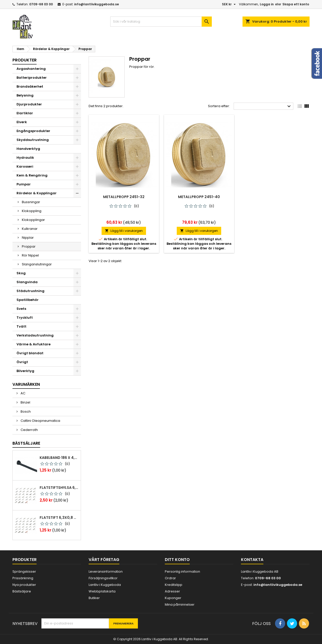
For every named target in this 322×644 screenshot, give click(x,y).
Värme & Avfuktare (34, 344)
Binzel (25, 402)
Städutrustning (30, 291)
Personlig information (182, 571)
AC (23, 393)
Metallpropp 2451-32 (124, 197)
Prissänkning (23, 578)
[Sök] (161, 22)
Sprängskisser (24, 571)
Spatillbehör (28, 300)
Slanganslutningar (37, 264)
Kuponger (173, 598)
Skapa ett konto (296, 4)
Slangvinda (27, 282)
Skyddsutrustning (33, 140)
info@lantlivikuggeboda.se (96, 4)
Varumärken (26, 384)
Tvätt (21, 326)
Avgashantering (31, 69)
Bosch (25, 412)
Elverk (22, 122)
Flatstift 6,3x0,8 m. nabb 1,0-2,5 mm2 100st (59, 518)
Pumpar (24, 184)
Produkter (25, 60)
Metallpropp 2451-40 (199, 197)
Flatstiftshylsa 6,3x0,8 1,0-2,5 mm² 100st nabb (59, 488)
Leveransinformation (106, 571)
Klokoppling (32, 211)
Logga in (267, 4)
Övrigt (22, 362)
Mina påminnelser (180, 605)
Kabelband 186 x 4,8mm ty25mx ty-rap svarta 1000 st (59, 458)
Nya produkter (24, 585)
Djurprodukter (29, 104)
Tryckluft (25, 318)
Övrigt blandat (30, 353)
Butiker (94, 598)
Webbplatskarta (102, 591)
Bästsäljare (26, 443)
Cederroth (29, 430)
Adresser (172, 591)
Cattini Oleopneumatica (40, 421)
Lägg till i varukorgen (124, 231)
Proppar (29, 246)
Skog (21, 273)
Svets (21, 309)
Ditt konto (177, 560)
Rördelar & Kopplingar (37, 193)
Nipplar (28, 238)
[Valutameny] (229, 4)
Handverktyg (28, 149)
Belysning (25, 95)
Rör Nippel (30, 255)
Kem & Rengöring (32, 175)
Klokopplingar (33, 220)
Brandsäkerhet (30, 86)
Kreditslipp (174, 585)
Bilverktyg (25, 371)
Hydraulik (25, 158)
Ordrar (170, 578)
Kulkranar (30, 229)
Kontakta (252, 560)
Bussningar (31, 202)
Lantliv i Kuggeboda (105, 585)
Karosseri (25, 166)
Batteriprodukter (32, 78)
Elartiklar (25, 113)
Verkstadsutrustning (35, 335)
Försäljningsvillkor (103, 578)
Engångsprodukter (33, 131)
